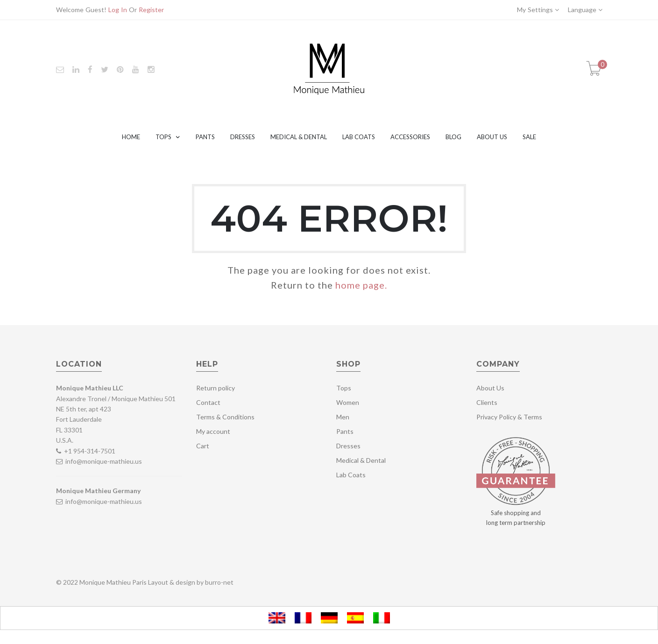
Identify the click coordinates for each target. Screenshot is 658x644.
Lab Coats (359, 137)
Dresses (243, 137)
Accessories (410, 137)
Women (348, 402)
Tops (163, 137)
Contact (208, 402)
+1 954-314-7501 (90, 451)
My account (213, 431)
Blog (453, 137)
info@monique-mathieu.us (103, 461)
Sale (529, 137)
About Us (492, 137)
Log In (118, 10)
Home (131, 137)
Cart (203, 446)
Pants (205, 137)
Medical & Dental (299, 137)
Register (151, 10)
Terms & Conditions (225, 417)
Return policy (216, 388)
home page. (361, 285)
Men (343, 417)
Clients (487, 402)
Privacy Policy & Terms (509, 417)
